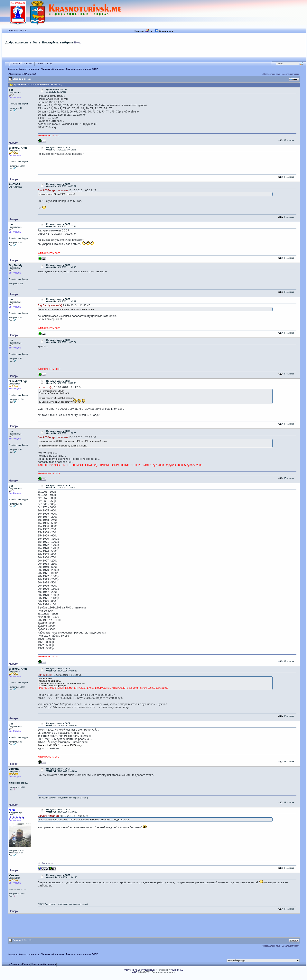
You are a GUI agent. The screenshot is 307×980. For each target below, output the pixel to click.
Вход (77, 42)
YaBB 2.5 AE (177, 970)
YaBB (135, 972)
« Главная (14, 964)
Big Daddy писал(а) (50, 305)
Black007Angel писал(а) (53, 190)
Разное (70, 69)
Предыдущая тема (272, 74)
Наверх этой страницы (44, 964)
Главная (16, 64)
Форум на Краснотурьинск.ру (23, 69)
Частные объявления (53, 69)
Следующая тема (290, 74)
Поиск (40, 64)
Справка (28, 64)
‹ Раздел (25, 964)
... (28, 79)
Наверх (14, 143)
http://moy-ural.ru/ (45, 863)
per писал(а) (46, 387)
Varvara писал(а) (48, 816)
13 (30, 79)
